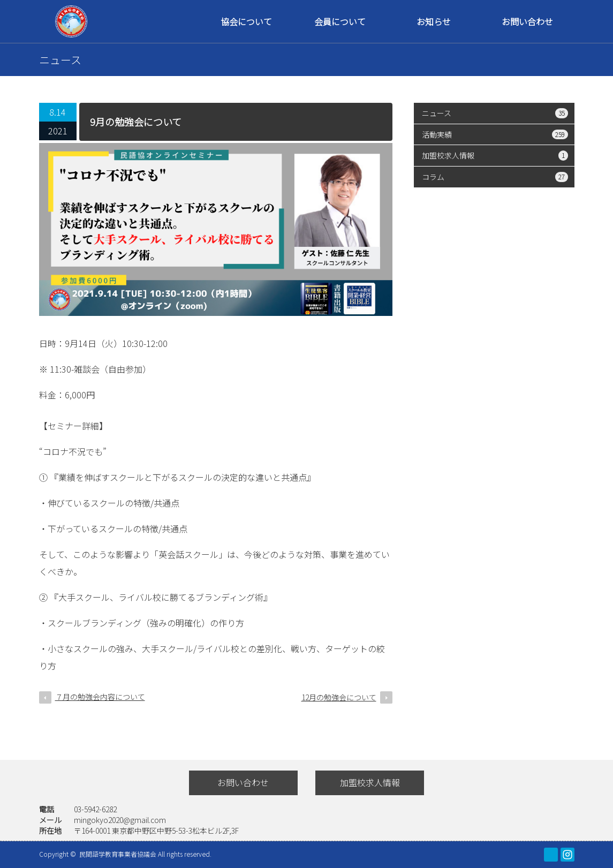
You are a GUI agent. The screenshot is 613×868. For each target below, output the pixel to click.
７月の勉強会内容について (100, 697)
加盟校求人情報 (495, 155)
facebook (551, 855)
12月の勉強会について (339, 697)
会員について (340, 21)
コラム (495, 177)
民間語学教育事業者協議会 (119, 854)
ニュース (495, 113)
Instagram (567, 855)
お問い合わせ (527, 21)
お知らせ (434, 21)
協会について (246, 21)
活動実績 (495, 134)
